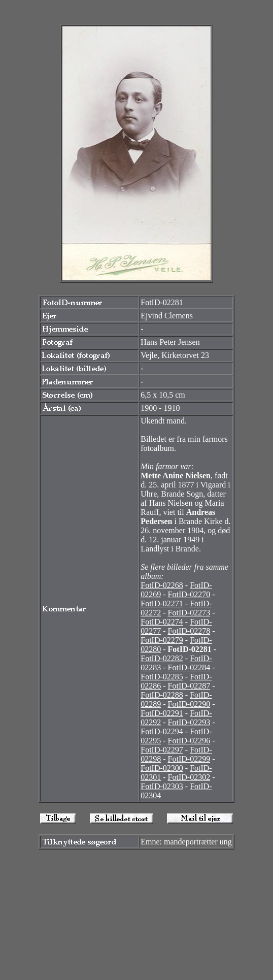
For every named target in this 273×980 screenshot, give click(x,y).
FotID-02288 (162, 695)
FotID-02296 (189, 741)
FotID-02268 (162, 585)
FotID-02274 (162, 622)
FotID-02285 (162, 677)
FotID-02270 (189, 594)
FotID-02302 (189, 777)
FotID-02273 (189, 613)
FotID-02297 (162, 750)
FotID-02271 (162, 603)
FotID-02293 (189, 722)
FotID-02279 (162, 640)
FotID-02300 (162, 768)
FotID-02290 (189, 704)
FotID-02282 (162, 658)
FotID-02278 (189, 631)
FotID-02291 (162, 713)
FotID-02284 (189, 667)
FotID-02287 (189, 686)
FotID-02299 (189, 759)
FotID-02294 (162, 731)
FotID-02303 (162, 786)
